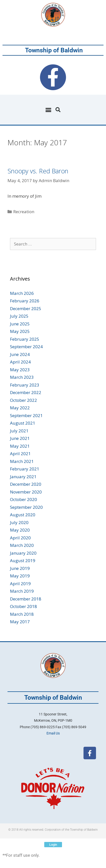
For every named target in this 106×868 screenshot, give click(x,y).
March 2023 (22, 377)
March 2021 (22, 461)
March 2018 (22, 614)
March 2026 (22, 293)
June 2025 (20, 324)
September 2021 (26, 415)
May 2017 (20, 622)
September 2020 (26, 507)
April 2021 (20, 454)
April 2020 (20, 538)
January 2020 (23, 553)
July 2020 (19, 522)
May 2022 (20, 408)
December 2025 (26, 308)
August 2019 (23, 561)
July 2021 (19, 431)
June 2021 (20, 438)
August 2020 (23, 515)
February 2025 (25, 339)
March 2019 (22, 591)
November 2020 (26, 492)
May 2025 (20, 331)
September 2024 (26, 347)
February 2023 (25, 385)
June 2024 (20, 354)
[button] (48, 110)
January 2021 (23, 477)
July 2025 (19, 316)
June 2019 (20, 568)
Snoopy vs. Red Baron (38, 171)
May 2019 (20, 576)
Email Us (53, 733)
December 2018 (26, 599)
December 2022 (26, 392)
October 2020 (23, 499)
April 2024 (20, 362)
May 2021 (20, 446)
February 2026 (25, 301)
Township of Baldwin (54, 50)
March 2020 (22, 545)
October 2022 (23, 400)
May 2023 (20, 370)
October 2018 (23, 606)
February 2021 (25, 469)
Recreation (24, 212)
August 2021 (23, 423)
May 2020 (20, 530)
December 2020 (26, 484)
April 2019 (20, 584)
